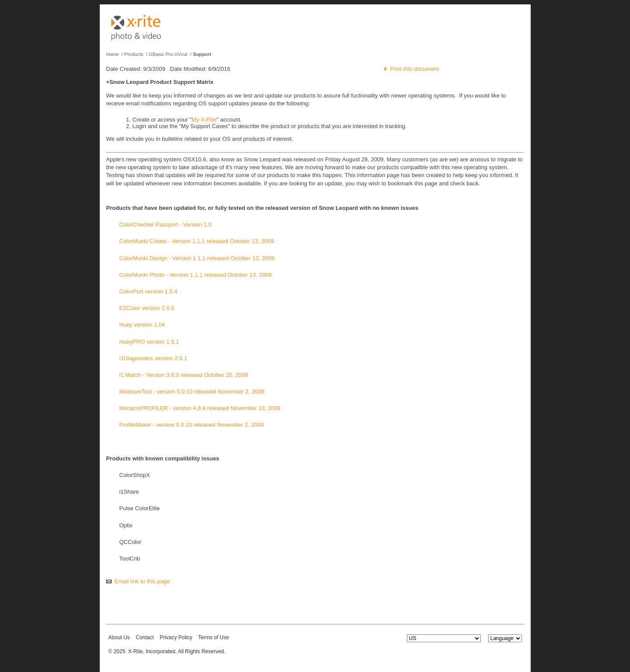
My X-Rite (204, 120)
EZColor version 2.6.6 (147, 308)
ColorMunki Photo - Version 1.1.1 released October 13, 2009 (196, 275)
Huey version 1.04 (142, 325)
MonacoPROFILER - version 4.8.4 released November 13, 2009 (200, 408)
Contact (145, 637)
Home (113, 54)
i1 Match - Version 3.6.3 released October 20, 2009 (184, 375)
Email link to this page (142, 581)
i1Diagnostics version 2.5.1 (153, 358)
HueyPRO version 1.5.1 (149, 342)
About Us (119, 637)
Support (202, 54)
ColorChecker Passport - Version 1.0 (166, 225)
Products (134, 54)
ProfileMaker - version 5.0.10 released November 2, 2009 (192, 425)
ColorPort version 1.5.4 (149, 291)
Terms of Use (214, 637)
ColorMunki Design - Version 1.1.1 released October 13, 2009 (197, 258)
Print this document (415, 69)
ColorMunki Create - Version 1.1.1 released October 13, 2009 (197, 241)
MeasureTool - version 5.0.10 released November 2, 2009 (192, 392)
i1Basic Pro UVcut (168, 54)
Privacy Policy (176, 637)
